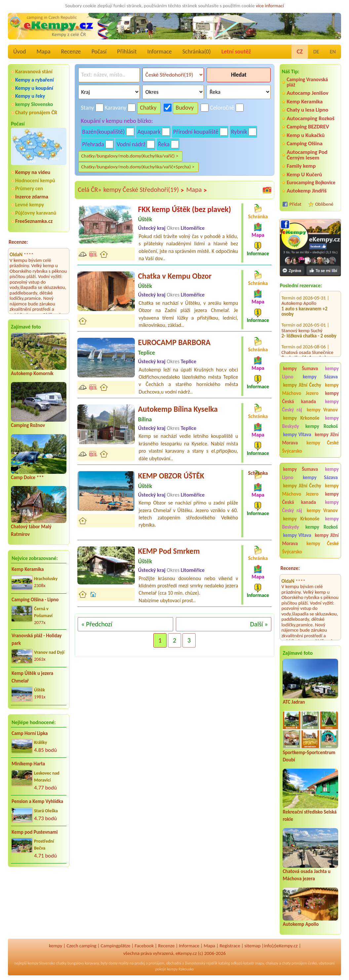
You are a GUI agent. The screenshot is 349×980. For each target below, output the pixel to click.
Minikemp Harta (28, 764)
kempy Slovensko (34, 104)
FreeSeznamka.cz (34, 221)
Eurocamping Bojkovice (311, 182)
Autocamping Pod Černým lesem (307, 155)
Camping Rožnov (28, 425)
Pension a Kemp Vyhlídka (37, 801)
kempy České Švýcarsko (310, 447)
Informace (159, 52)
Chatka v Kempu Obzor (175, 276)
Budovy (185, 108)
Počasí (99, 52)
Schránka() (197, 52)
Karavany (116, 108)
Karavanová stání (34, 71)
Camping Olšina (304, 143)
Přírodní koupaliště (196, 132)
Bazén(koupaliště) (104, 132)
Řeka (164, 144)
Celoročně (222, 108)
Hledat (239, 75)
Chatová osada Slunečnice (307, 343)
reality (124, 963)
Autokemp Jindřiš (307, 191)
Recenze (71, 52)
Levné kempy (30, 205)
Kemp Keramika (28, 569)
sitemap (253, 946)
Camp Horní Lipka (30, 733)
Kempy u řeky (30, 96)
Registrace (230, 946)
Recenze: (18, 242)
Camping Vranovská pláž (307, 82)
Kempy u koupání (34, 88)
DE (316, 52)
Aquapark (149, 132)
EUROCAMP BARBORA (174, 342)
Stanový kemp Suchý (302, 322)
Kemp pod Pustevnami (35, 832)
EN (333, 52)
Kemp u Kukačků (306, 135)
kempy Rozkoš (322, 426)
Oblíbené (324, 204)
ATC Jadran (294, 702)
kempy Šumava (300, 368)
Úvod (19, 52)
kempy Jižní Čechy (302, 385)
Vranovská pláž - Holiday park (37, 639)
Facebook (144, 946)
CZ (300, 52)
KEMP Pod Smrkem (169, 551)
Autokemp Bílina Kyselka (178, 409)
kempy (56, 946)
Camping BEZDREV (308, 127)
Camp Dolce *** (27, 477)
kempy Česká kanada (310, 397)
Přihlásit (127, 52)
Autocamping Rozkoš (310, 118)
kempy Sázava (320, 377)
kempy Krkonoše (301, 418)
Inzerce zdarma (32, 197)
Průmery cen (29, 188)
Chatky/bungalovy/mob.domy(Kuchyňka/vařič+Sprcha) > (138, 167)
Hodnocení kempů (35, 180)
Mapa (43, 52)
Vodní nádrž (131, 144)
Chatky (148, 108)
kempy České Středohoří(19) (144, 190)
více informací (270, 6)
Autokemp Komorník (32, 373)
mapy (259, 963)
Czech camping (81, 946)
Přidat (295, 204)
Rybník (239, 132)
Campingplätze (116, 946)
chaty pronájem (294, 963)
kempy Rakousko (180, 969)
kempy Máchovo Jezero (310, 389)
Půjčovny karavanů (36, 213)
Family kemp (301, 166)
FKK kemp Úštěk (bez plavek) (185, 209)
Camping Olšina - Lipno (35, 600)
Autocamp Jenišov (307, 93)
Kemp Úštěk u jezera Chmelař (32, 677)
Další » (259, 624)
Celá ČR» (90, 190)
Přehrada (93, 144)
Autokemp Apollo (299, 294)
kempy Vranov (322, 410)
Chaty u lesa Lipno (307, 110)
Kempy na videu (33, 172)
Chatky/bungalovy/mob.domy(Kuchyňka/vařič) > (130, 156)
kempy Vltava (297, 435)
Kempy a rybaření (35, 80)
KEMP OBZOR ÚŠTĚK (171, 476)
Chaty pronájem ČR (36, 112)
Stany (88, 108)
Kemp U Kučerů (304, 175)
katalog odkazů (231, 963)
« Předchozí (97, 624)
